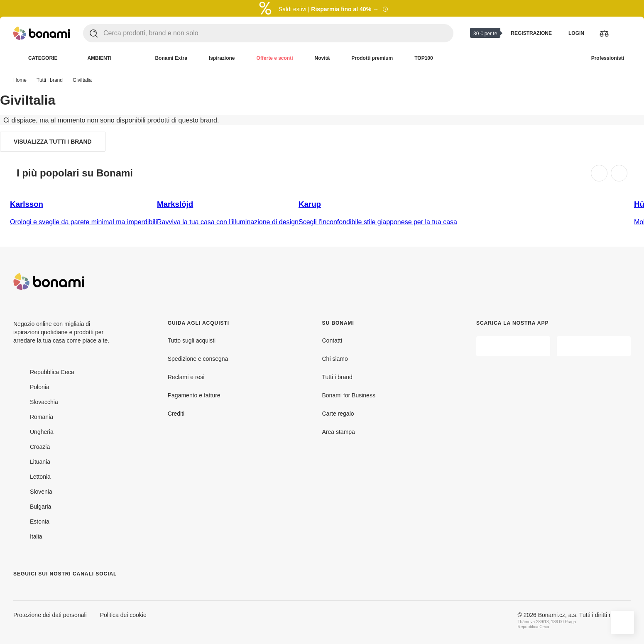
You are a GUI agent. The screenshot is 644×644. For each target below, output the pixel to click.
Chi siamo (335, 359)
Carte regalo (338, 413)
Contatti (332, 340)
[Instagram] (40, 590)
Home (20, 80)
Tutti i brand (50, 80)
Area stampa (339, 432)
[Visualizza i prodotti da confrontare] (604, 33)
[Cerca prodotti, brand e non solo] (278, 33)
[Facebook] (20, 590)
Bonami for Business (349, 395)
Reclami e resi (186, 377)
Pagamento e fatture (194, 395)
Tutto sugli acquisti (192, 340)
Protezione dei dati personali (50, 615)
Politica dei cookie (123, 615)
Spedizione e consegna (198, 359)
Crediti (176, 413)
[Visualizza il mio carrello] (624, 33)
